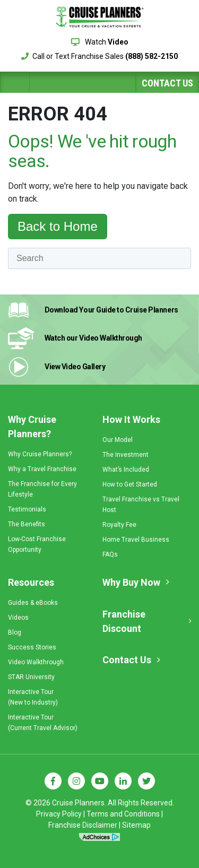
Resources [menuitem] (31, 582)
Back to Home (58, 226)
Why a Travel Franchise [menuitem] (42, 469)
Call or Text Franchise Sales (99, 56)
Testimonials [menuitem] (27, 509)
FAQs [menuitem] (110, 554)
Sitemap (136, 825)
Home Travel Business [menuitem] (136, 540)
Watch (100, 42)
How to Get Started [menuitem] (130, 484)
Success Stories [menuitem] (32, 647)
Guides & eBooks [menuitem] (33, 603)
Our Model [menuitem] (118, 440)
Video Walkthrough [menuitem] (36, 662)
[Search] (99, 258)
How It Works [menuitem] (131, 419)
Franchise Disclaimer (83, 825)
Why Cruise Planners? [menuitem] (32, 427)
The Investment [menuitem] (126, 455)
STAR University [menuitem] (31, 677)
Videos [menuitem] (18, 618)
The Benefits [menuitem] (27, 524)
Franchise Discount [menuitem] (124, 621)
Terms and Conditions (123, 814)
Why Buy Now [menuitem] (131, 582)
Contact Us (167, 83)
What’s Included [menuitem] (126, 470)
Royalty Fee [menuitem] (119, 525)
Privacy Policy (59, 814)
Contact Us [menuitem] (127, 660)
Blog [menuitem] (15, 632)
